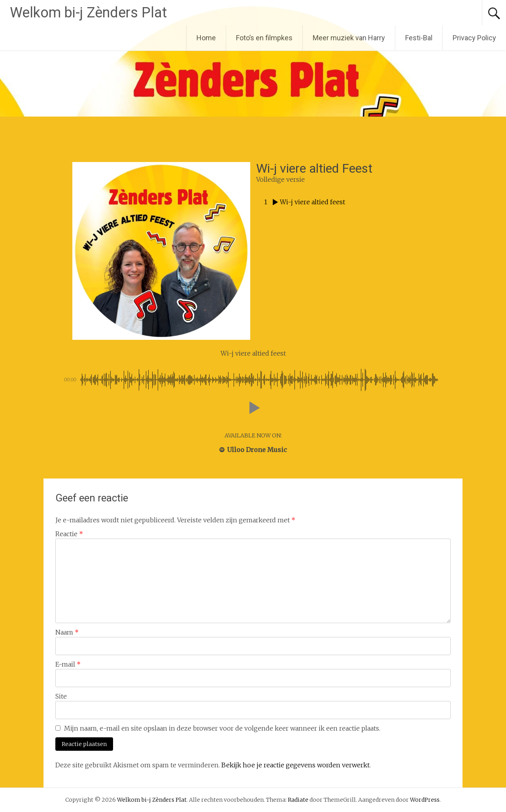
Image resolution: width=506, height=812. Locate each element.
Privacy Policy (474, 38)
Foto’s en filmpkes (264, 38)
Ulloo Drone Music (253, 450)
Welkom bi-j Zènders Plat (88, 13)
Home (206, 38)
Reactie (69, 534)
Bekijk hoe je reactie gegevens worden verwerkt (295, 765)
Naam (67, 632)
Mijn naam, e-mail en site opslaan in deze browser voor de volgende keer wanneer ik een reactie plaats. (222, 728)
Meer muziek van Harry (349, 38)
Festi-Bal (419, 38)
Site (61, 696)
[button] (253, 408)
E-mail (68, 664)
